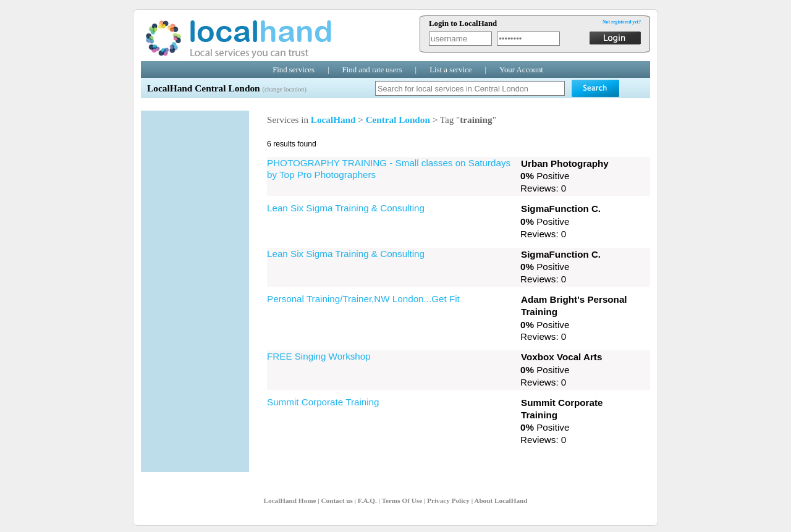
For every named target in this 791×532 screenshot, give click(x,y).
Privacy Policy (448, 500)
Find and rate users (372, 70)
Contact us (336, 500)
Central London (398, 120)
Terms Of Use (402, 500)
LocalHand (333, 120)
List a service (450, 70)
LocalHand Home (290, 500)
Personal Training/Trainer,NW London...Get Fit (363, 299)
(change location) (284, 89)
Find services (294, 70)
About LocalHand (501, 500)
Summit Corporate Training (323, 402)
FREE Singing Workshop (319, 356)
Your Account (521, 70)
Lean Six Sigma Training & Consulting (346, 208)
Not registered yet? (622, 22)
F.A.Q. (367, 500)
